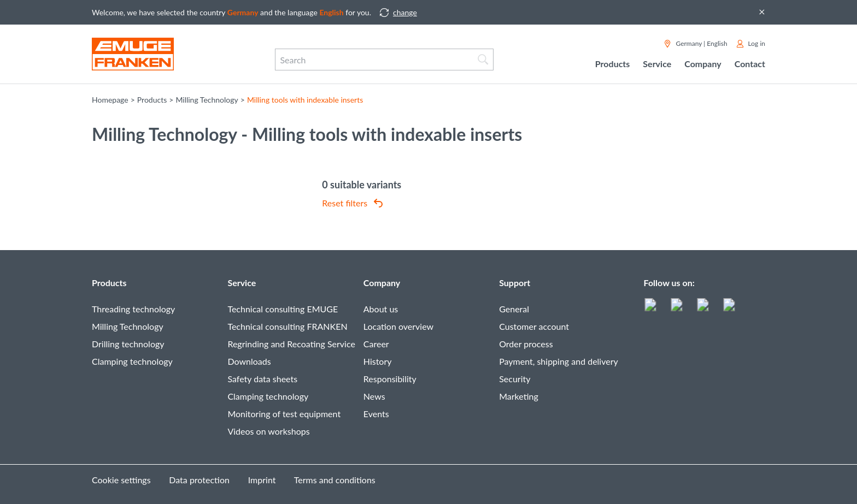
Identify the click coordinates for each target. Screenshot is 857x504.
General (514, 309)
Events (376, 414)
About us (381, 309)
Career (376, 344)
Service (242, 283)
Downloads (249, 361)
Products (109, 283)
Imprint (262, 480)
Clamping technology (132, 361)
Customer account (534, 326)
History (378, 361)
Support (515, 283)
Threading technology (133, 309)
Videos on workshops (268, 431)
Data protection (199, 480)
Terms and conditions (335, 480)
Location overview (398, 326)
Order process (526, 344)
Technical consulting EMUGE (283, 309)
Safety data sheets (262, 379)
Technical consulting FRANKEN (287, 326)
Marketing (519, 396)
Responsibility (390, 379)
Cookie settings (121, 480)
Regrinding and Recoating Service (291, 344)
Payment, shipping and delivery (559, 361)
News (374, 396)
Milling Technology (128, 326)
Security (515, 379)
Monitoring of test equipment (284, 414)
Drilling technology (128, 344)
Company (382, 283)
